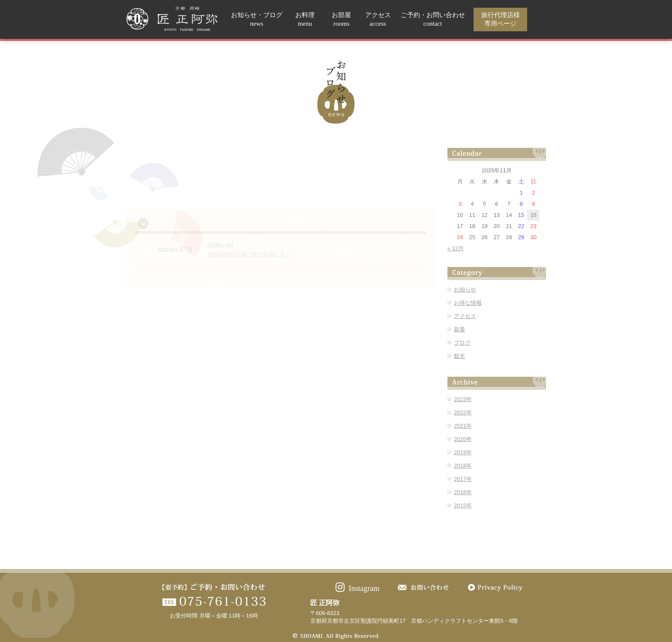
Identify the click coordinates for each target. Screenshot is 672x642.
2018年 (463, 466)
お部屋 (341, 19)
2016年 (463, 492)
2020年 (463, 439)
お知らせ (465, 289)
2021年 (463, 426)
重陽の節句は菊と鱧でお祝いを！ (249, 273)
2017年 (463, 479)
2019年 (463, 452)
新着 (459, 329)
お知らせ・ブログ (257, 19)
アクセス (378, 19)
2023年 (463, 399)
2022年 (463, 412)
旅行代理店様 (501, 19)
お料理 (305, 19)
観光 (459, 356)
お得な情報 (468, 303)
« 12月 (456, 248)
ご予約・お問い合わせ (433, 19)
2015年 (463, 505)
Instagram (358, 588)
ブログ (462, 343)
